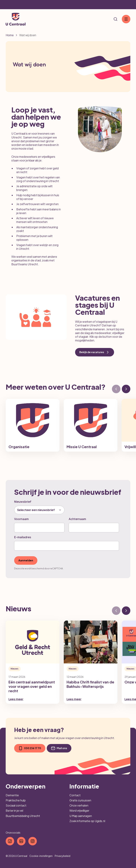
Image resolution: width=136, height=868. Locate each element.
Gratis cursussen (80, 800)
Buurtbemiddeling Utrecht (23, 816)
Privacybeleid (63, 856)
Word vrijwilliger (79, 811)
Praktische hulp (16, 800)
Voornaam (21, 519)
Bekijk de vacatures (95, 352)
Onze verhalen (79, 805)
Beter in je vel (14, 811)
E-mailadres (23, 537)
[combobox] (39, 510)
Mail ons (59, 748)
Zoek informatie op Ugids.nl (87, 821)
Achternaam (77, 519)
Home (10, 35)
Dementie (12, 795)
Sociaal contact (16, 805)
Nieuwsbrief (23, 502)
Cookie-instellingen (41, 856)
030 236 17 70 (30, 748)
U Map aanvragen (81, 816)
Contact (75, 795)
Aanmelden (26, 560)
